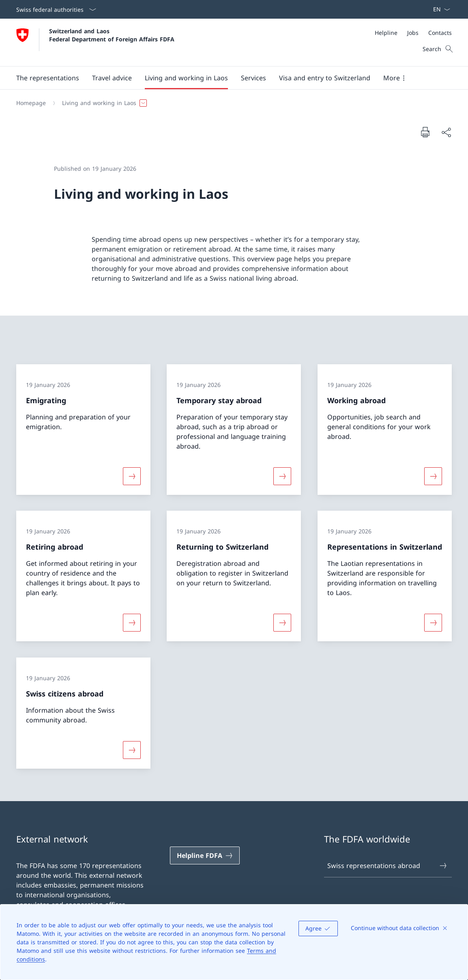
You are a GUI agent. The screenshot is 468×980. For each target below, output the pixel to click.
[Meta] (413, 33)
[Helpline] (386, 33)
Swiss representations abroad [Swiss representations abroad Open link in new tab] (387, 866)
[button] (48, 78)
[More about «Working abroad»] (433, 476)
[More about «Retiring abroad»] (132, 623)
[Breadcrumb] (231, 103)
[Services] (253, 78)
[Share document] (446, 132)
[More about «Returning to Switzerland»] (282, 623)
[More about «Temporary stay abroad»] (282, 476)
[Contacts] (440, 33)
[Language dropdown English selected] (439, 9)
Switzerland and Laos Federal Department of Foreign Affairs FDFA (112, 35)
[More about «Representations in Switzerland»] (433, 623)
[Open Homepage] (95, 42)
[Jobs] (413, 33)
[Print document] (425, 132)
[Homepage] (31, 103)
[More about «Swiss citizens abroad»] (132, 750)
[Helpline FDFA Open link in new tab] (205, 855)
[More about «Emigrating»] (132, 476)
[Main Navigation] (228, 78)
